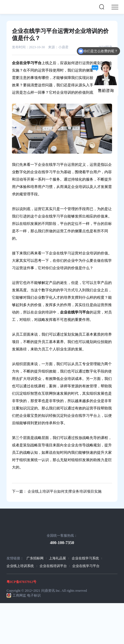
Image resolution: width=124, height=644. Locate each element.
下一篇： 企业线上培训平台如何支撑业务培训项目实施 (57, 491)
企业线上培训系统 (20, 566)
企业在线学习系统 (85, 558)
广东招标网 (35, 558)
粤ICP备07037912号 (21, 582)
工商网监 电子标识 (27, 595)
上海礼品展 (57, 558)
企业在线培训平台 (53, 566)
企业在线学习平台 (86, 566)
